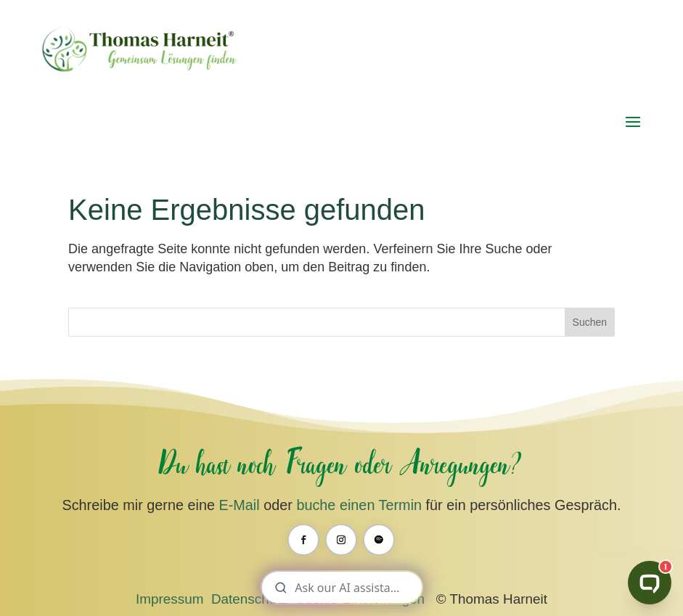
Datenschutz (249, 599)
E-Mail (239, 505)
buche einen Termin (359, 505)
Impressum (169, 599)
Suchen (590, 322)
